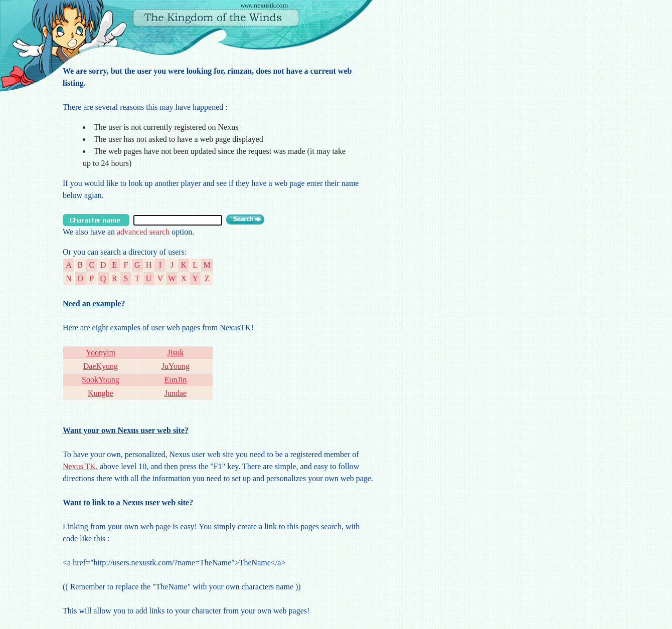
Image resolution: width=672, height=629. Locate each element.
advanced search (143, 232)
